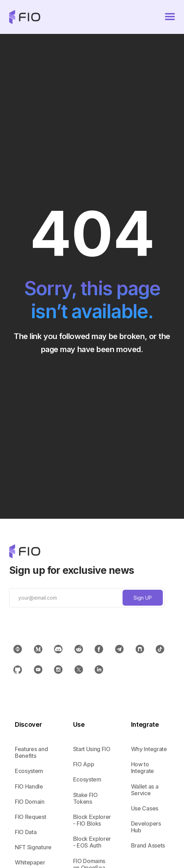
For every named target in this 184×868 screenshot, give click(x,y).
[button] (170, 17)
